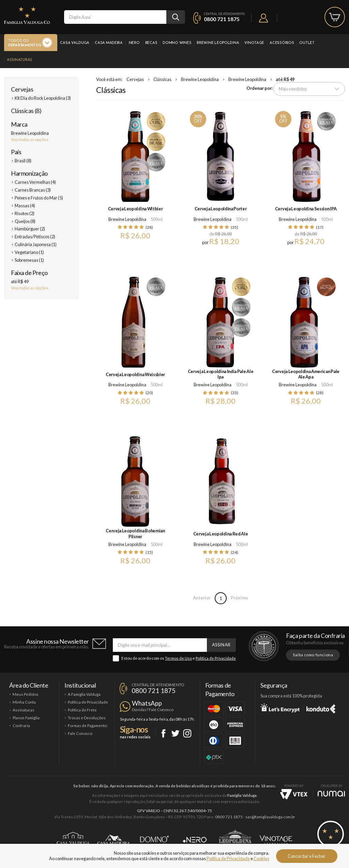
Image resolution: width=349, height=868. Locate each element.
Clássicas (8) (26, 111)
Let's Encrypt (280, 708)
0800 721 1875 (222, 19)
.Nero (134, 43)
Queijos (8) (25, 221)
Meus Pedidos (26, 694)
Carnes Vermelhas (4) (35, 182)
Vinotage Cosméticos (276, 840)
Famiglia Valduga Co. (27, 15)
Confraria (21, 726)
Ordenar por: (260, 88)
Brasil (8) (23, 161)
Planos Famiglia (26, 718)
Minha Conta (24, 702)
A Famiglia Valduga (84, 694)
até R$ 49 (285, 79)
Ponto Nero (195, 840)
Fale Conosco (80, 733)
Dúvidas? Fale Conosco (153, 710)
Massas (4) (25, 206)
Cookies (261, 858)
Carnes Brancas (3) (33, 190)
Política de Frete (82, 710)
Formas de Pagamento (87, 726)
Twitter (175, 733)
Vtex (294, 794)
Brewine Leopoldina (218, 43)
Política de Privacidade (216, 658)
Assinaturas (20, 60)
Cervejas (22, 89)
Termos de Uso (178, 658)
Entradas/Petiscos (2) (35, 237)
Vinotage (254, 43)
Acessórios (282, 43)
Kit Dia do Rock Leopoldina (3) (43, 98)
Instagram (187, 733)
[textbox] (115, 17)
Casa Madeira (109, 43)
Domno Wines (177, 43)
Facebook (163, 733)
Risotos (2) (25, 213)
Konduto (321, 708)
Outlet (307, 43)
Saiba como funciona (313, 655)
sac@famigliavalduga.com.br (270, 817)
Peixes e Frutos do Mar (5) (39, 198)
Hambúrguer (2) (30, 229)
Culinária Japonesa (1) (36, 244)
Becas (151, 43)
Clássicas (162, 79)
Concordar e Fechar (307, 856)
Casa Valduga (75, 43)
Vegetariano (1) (29, 252)
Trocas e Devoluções (87, 718)
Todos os (25, 43)
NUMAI (331, 794)
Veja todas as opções (30, 139)
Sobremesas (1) (29, 260)
